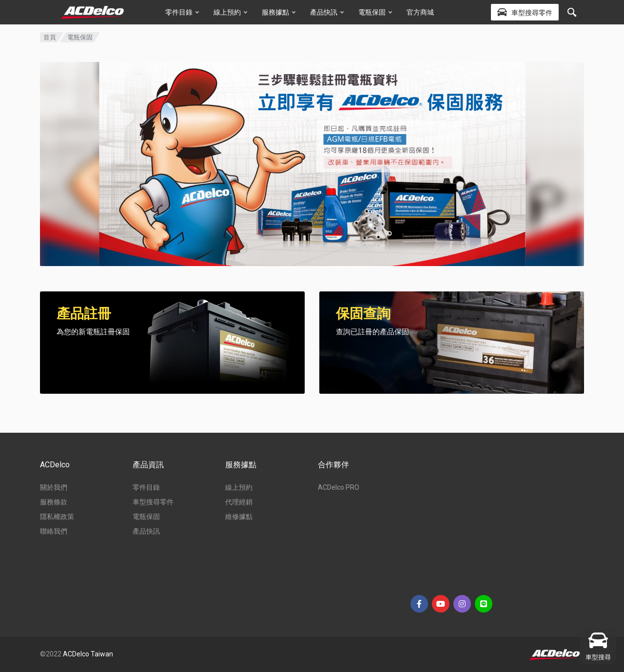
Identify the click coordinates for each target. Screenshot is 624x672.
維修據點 (239, 517)
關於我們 (54, 487)
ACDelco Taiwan (88, 654)
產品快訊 (327, 12)
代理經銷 (239, 502)
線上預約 (230, 12)
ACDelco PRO (339, 487)
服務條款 (54, 502)
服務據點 (279, 12)
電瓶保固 (375, 12)
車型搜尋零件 (153, 502)
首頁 (50, 37)
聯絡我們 (54, 531)
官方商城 (420, 12)
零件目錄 (182, 12)
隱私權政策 (57, 517)
